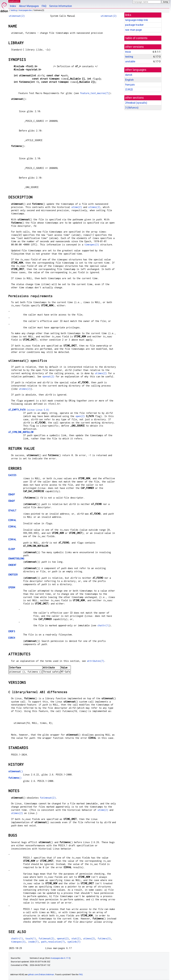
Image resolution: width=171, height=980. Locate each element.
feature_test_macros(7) (95, 93)
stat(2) (76, 938)
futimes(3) (104, 938)
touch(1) (31, 938)
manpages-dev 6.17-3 (60, 958)
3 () (132, 108)
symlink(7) (74, 942)
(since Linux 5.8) (29, 410)
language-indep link (136, 20)
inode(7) (33, 942)
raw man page (133, 30)
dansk (129, 75)
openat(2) (48, 376)
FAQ (44, 6)
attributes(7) (96, 661)
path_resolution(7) (53, 942)
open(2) (80, 416)
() (16, 771)
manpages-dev (25, 10)
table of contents (136, 38)
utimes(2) (94, 207)
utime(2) (77, 207)
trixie (128, 52)
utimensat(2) (17, 16)
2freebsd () (136, 103)
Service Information (61, 6)
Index (13, 6)
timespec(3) (92, 245)
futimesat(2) (48, 798)
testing (14, 10)
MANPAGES (14, 1)
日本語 (129, 89)
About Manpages (29, 6)
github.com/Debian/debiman (41, 975)
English (129, 80)
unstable (130, 61)
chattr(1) (103, 625)
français (130, 85)
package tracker (134, 25)
